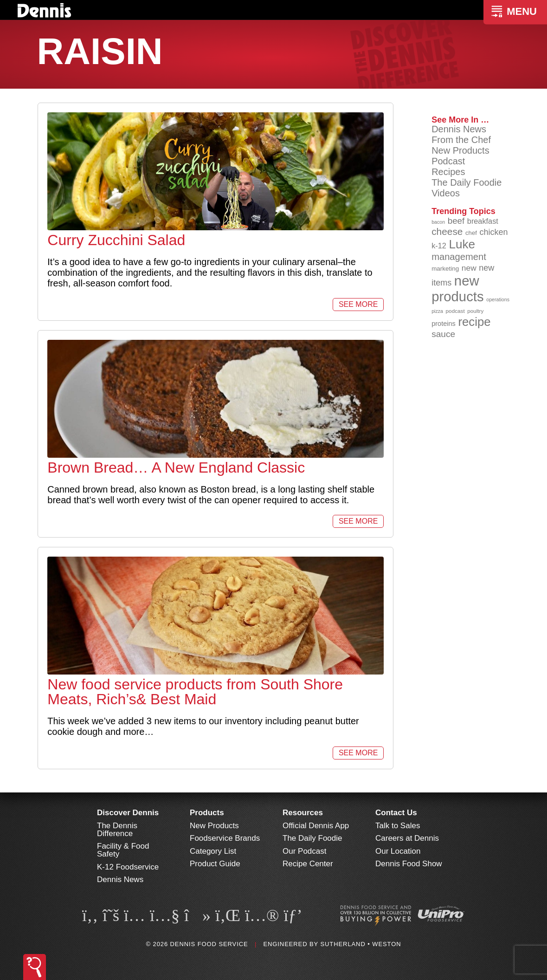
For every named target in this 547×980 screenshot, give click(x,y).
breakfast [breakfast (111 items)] (483, 221)
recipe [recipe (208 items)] (474, 322)
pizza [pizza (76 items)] (437, 311)
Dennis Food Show (409, 864)
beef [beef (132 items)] (456, 221)
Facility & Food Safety (123, 850)
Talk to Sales (398, 826)
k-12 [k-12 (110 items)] (439, 246)
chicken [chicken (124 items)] (493, 232)
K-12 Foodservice (128, 867)
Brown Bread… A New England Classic (176, 467)
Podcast (448, 161)
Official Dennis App (316, 826)
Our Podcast (305, 851)
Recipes (448, 172)
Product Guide (215, 864)
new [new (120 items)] (469, 268)
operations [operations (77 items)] (498, 299)
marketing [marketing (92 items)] (445, 269)
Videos (446, 193)
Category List (213, 851)
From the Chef (461, 140)
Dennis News (459, 129)
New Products (460, 150)
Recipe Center (308, 864)
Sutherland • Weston (360, 944)
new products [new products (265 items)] (458, 289)
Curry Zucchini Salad (116, 240)
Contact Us (396, 813)
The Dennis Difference (117, 830)
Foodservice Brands (225, 838)
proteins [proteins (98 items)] (444, 324)
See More (358, 304)
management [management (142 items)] (459, 257)
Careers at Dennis (407, 838)
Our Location (398, 851)
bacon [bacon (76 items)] (438, 222)
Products (207, 813)
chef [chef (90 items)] (471, 233)
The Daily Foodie (467, 182)
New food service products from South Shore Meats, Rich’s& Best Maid (195, 692)
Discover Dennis (128, 813)
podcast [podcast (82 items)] (455, 311)
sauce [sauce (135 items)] (443, 334)
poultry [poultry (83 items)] (475, 311)
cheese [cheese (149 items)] (447, 231)
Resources (303, 813)
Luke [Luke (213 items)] (462, 244)
